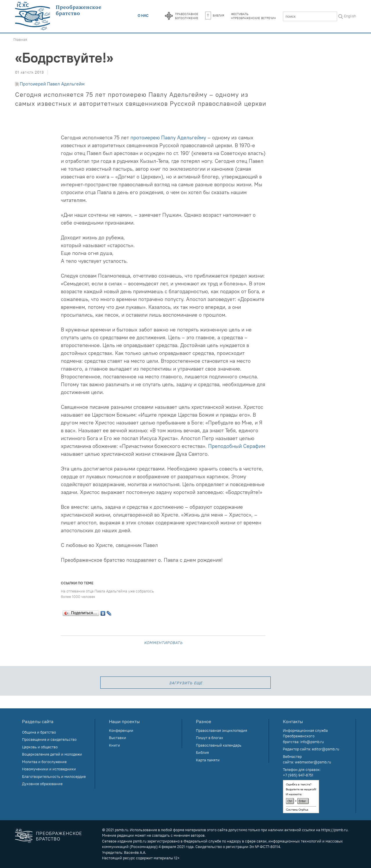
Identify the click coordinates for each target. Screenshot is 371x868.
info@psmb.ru (312, 742)
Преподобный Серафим (237, 446)
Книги (114, 745)
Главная (20, 39)
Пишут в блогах (210, 738)
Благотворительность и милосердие (54, 776)
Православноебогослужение (187, 16)
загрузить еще (186, 682)
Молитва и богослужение (44, 762)
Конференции (121, 730)
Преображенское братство (59, 836)
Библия (215, 15)
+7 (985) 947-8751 (298, 775)
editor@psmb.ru (325, 749)
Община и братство (39, 732)
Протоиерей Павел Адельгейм (52, 84)
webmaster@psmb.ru (313, 762)
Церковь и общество (40, 747)
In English (348, 16)
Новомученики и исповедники (49, 769)
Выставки (118, 738)
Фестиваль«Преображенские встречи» (253, 16)
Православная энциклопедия (222, 730)
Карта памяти (208, 760)
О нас (143, 15)
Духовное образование (42, 784)
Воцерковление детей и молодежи (52, 754)
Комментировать (163, 642)
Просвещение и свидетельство (49, 739)
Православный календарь (219, 745)
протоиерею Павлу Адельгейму (168, 137)
